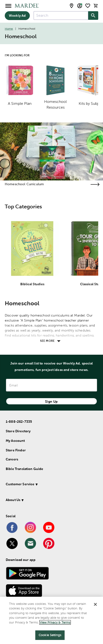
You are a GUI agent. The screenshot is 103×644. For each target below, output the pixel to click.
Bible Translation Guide (24, 469)
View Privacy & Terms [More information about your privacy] (55, 622)
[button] (49, 485)
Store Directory (18, 431)
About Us (13, 500)
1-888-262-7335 (19, 422)
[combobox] (61, 16)
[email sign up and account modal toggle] (80, 6)
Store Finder (16, 450)
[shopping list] (88, 6)
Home (9, 29)
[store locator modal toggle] (72, 6)
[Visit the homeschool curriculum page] (95, 184)
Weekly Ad (17, 16)
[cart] (96, 6)
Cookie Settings (50, 635)
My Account (15, 441)
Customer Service (20, 484)
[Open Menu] (8, 6)
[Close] (95, 604)
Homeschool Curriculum (24, 184)
